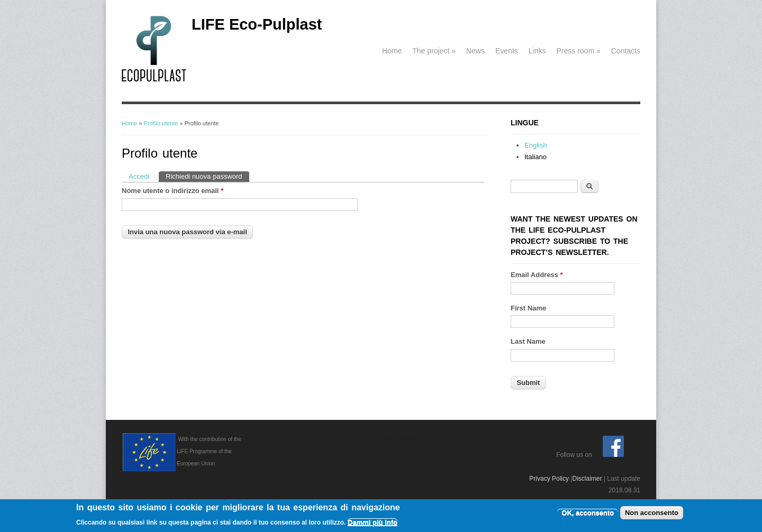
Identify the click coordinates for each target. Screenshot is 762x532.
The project (434, 51)
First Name (528, 308)
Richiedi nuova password (207, 176)
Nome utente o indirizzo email (173, 191)
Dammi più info (373, 523)
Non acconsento (652, 514)
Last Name (528, 341)
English (536, 145)
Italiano (536, 157)
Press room (578, 51)
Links (537, 51)
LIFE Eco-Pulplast (257, 24)
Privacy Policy (549, 479)
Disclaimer (587, 479)
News (475, 51)
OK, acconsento (588, 514)
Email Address (537, 275)
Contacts (626, 51)
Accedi (139, 176)
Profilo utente (161, 123)
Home (392, 51)
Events (507, 51)
